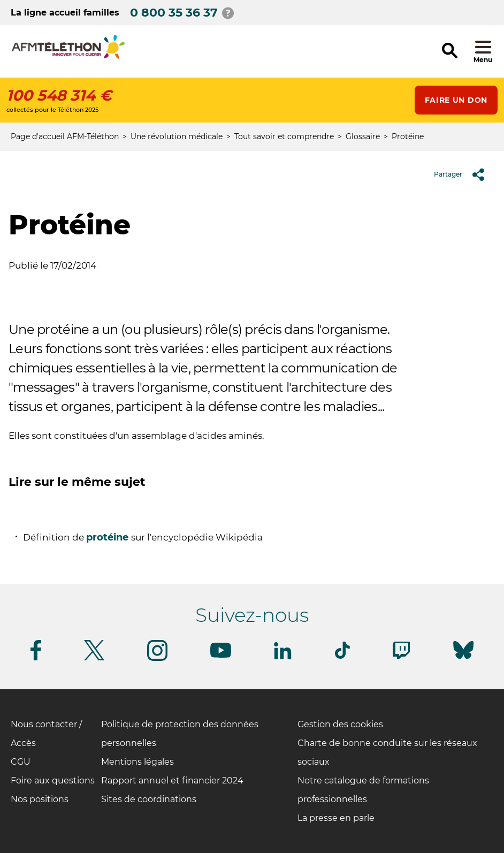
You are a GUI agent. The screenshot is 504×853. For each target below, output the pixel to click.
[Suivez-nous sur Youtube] (221, 656)
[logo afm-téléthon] (68, 57)
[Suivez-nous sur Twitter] (94, 658)
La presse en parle (336, 818)
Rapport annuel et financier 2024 (172, 780)
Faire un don (456, 100)
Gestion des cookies (340, 724)
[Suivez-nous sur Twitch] (401, 657)
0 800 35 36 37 (174, 13)
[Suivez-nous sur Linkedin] (283, 657)
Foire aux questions (53, 780)
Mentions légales (138, 762)
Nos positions (40, 799)
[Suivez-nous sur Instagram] (157, 659)
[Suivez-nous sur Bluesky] (463, 659)
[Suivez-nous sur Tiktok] (342, 657)
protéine (109, 537)
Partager (463, 174)
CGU (21, 762)
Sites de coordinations (149, 799)
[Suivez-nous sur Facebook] (36, 658)
